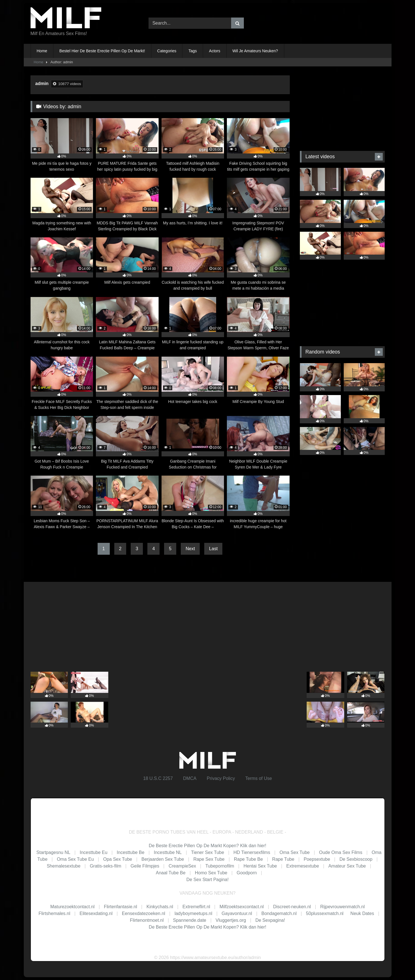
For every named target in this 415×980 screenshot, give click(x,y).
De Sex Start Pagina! (207, 880)
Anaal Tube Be (171, 873)
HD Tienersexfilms (252, 852)
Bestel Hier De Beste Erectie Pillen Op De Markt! (102, 51)
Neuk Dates (362, 913)
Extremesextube (303, 866)
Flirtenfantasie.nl (120, 907)
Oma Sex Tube (295, 852)
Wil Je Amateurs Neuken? (255, 51)
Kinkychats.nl (160, 907)
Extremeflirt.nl (196, 907)
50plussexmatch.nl (325, 913)
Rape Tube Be (248, 859)
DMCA (190, 778)
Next (190, 549)
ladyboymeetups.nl (193, 913)
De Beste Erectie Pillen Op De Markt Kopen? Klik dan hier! (207, 846)
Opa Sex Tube (118, 859)
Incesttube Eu (94, 852)
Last (213, 549)
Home (42, 51)
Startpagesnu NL (53, 852)
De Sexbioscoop (356, 859)
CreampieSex (182, 866)
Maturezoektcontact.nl (73, 907)
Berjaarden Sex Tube (163, 859)
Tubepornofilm (220, 866)
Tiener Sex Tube (207, 852)
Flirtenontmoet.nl (147, 920)
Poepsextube (317, 859)
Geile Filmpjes (145, 866)
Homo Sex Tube (211, 873)
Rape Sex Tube (209, 859)
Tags (193, 51)
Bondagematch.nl (279, 913)
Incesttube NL (168, 852)
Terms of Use (259, 778)
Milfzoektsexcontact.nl (242, 907)
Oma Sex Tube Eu (75, 859)
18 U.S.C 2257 (158, 778)
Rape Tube (283, 859)
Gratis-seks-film (105, 866)
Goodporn (247, 873)
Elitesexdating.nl (96, 913)
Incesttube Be (131, 852)
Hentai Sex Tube (260, 866)
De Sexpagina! (270, 920)
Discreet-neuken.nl (292, 907)
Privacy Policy (221, 778)
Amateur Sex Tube (347, 866)
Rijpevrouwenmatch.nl (342, 907)
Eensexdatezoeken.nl (144, 913)
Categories (167, 51)
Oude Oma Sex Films (341, 852)
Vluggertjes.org (231, 920)
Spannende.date (190, 920)
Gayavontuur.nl (237, 913)
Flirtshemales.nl (54, 913)
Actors (215, 51)
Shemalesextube (64, 866)
